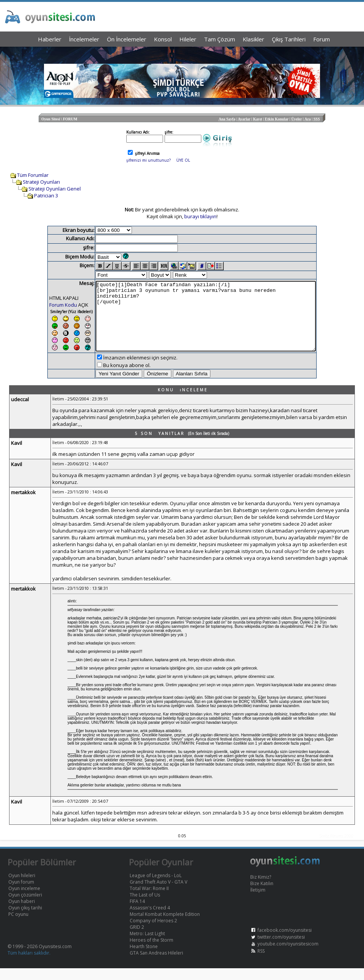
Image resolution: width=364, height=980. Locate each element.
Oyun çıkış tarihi (25, 919)
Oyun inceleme (24, 900)
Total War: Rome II (149, 900)
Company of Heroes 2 (153, 932)
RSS (261, 963)
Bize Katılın (262, 895)
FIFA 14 (137, 913)
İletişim (258, 902)
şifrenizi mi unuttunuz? (148, 160)
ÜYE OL (183, 160)
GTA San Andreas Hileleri (156, 965)
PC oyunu (18, 926)
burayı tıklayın (200, 216)
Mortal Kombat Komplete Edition (165, 926)
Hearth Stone (144, 958)
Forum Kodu (50, 305)
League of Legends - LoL (156, 887)
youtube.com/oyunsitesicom (288, 956)
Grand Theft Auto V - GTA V (158, 894)
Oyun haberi (22, 913)
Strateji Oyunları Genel (55, 189)
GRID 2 (137, 939)
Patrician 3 (46, 195)
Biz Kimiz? (261, 889)
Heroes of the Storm (151, 952)
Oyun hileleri (22, 887)
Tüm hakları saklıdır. (29, 965)
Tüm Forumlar (33, 175)
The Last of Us (145, 907)
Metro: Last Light (147, 945)
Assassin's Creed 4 (150, 919)
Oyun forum (21, 894)
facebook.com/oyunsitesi (285, 942)
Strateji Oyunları (41, 182)
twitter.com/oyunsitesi (281, 949)
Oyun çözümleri (25, 907)
